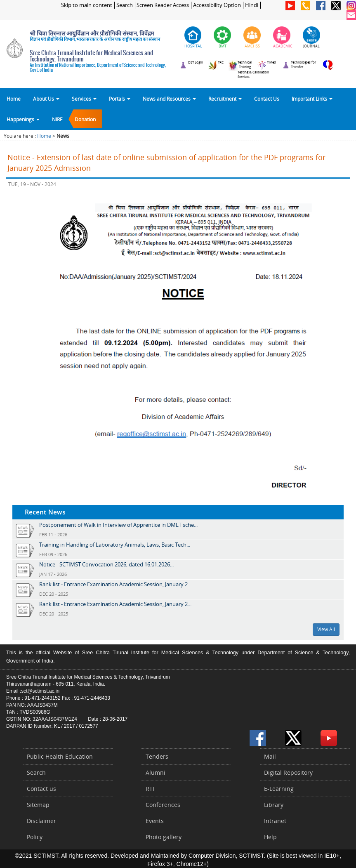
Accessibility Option (217, 5)
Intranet (275, 821)
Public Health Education (60, 756)
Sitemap (38, 805)
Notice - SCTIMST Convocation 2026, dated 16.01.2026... (106, 564)
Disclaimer (41, 821)
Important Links (312, 99)
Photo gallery (164, 837)
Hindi (252, 5)
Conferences (163, 805)
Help (270, 837)
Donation (85, 119)
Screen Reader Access (163, 5)
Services (84, 99)
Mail (270, 756)
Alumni (156, 772)
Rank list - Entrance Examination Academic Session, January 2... (115, 584)
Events (155, 821)
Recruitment (225, 99)
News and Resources (169, 99)
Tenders (157, 756)
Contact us (41, 789)
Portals (120, 99)
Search (125, 5)
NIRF (57, 119)
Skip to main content (87, 5)
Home (14, 99)
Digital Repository (288, 772)
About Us (46, 99)
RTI (150, 789)
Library (274, 805)
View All (326, 629)
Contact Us (267, 99)
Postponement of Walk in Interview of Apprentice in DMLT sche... (118, 525)
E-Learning (279, 789)
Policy (35, 837)
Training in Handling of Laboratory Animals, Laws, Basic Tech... (115, 545)
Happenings (23, 119)
